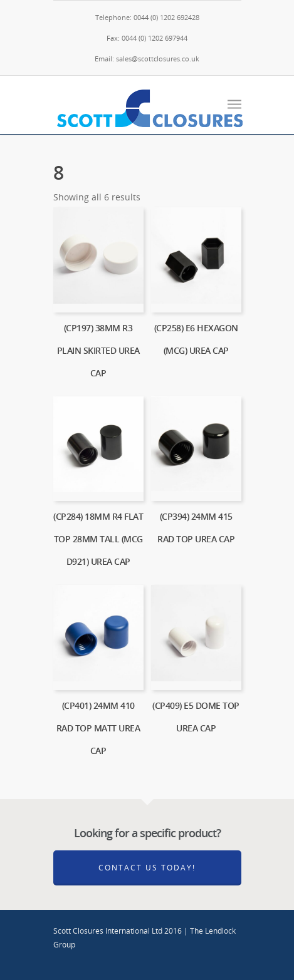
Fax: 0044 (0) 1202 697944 (147, 38)
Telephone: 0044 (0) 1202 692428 (147, 17)
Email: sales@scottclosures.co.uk (147, 59)
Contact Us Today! (147, 868)
